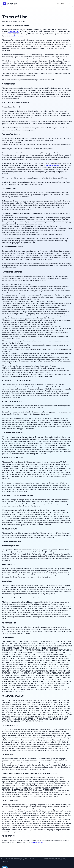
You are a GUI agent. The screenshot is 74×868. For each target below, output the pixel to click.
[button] (69, 4)
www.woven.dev (14, 32)
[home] (9, 4)
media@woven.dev (52, 165)
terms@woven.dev (16, 36)
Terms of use (49, 859)
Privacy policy (61, 859)
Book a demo (60, 4)
